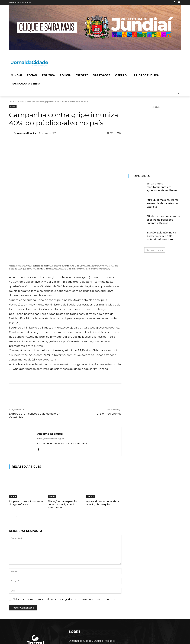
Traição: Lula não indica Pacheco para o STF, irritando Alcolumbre (161, 236)
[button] (177, 92)
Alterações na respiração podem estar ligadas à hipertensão (62, 459)
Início (12, 102)
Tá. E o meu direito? (108, 368)
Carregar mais (155, 250)
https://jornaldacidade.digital (50, 393)
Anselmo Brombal (27, 133)
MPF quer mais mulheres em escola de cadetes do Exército (163, 203)
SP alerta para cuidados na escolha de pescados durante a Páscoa (163, 220)
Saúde (20, 102)
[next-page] (17, 471)
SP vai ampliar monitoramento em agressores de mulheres (162, 187)
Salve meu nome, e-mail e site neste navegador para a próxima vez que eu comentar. (66, 554)
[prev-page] (11, 471)
